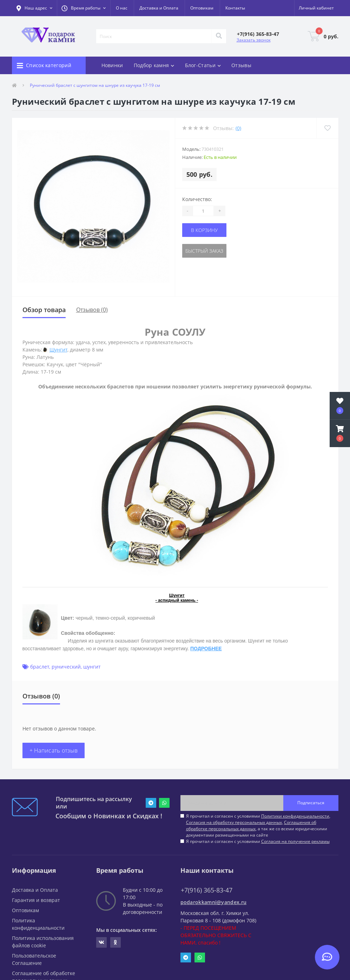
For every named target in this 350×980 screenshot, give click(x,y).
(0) (238, 128)
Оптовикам (202, 8)
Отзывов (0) (92, 310)
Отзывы (241, 65)
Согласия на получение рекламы (295, 841)
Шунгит (58, 350)
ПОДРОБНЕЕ (206, 649)
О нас (122, 8)
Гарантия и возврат (36, 900)
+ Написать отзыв (54, 750)
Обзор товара (44, 310)
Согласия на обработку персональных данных (234, 822)
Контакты (235, 8)
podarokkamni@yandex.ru (214, 902)
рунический (66, 667)
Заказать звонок (254, 40)
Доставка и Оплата (159, 8)
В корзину (204, 230)
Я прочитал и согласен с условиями (258, 841)
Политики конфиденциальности (295, 816)
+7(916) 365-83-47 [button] (207, 890)
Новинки (112, 65)
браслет (40, 667)
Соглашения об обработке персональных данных (251, 826)
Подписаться (311, 803)
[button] (84, 8)
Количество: (197, 199)
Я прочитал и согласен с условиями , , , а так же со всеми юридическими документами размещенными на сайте (258, 826)
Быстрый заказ (204, 251)
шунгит (92, 667)
